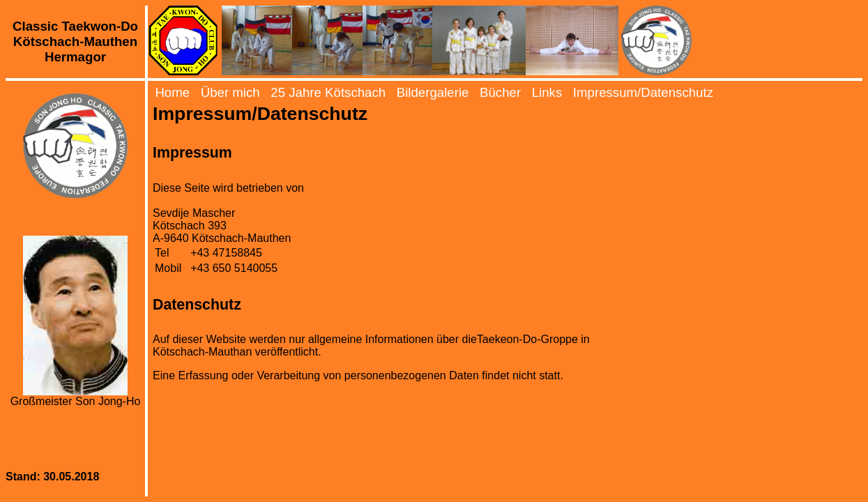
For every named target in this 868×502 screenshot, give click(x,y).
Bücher (500, 92)
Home (172, 92)
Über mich (230, 92)
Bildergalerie (433, 92)
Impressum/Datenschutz (643, 92)
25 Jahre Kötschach (328, 92)
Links (547, 92)
